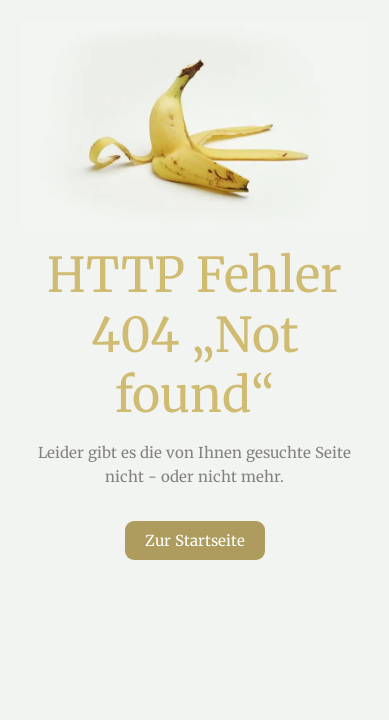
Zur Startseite (195, 540)
